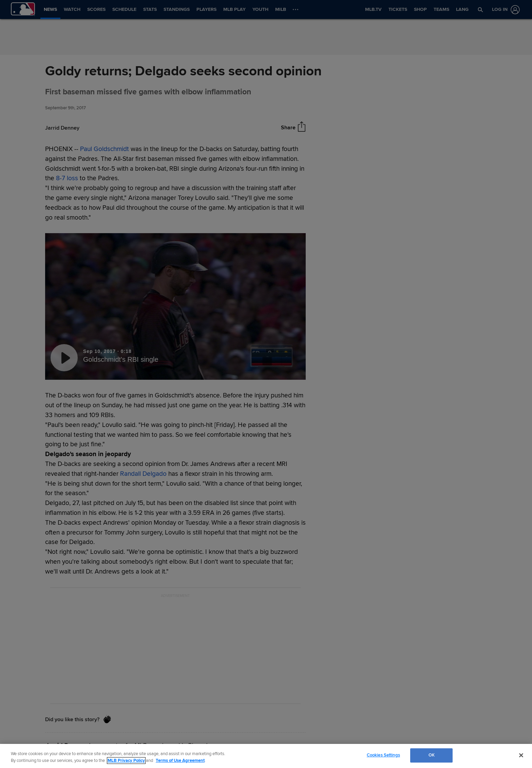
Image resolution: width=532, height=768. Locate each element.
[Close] (521, 755)
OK (432, 755)
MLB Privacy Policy (126, 761)
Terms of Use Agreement (180, 761)
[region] (266, 756)
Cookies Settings (383, 755)
